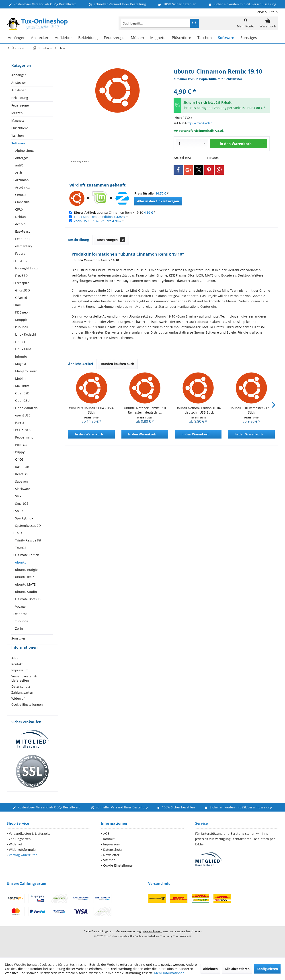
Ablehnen (210, 969)
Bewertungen (111, 240)
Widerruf (18, 706)
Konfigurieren (267, 969)
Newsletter (111, 863)
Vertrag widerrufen (23, 863)
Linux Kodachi (25, 334)
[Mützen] (137, 38)
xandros (21, 614)
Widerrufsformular (23, 858)
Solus (19, 511)
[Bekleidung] (88, 38)
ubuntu (20, 562)
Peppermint (24, 437)
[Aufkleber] (63, 38)
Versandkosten (152, 939)
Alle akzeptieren (237, 969)
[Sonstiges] (249, 38)
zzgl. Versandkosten (200, 123)
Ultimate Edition (27, 555)
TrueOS (20, 548)
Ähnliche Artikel (81, 364)
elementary (23, 246)
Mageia (20, 364)
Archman (22, 180)
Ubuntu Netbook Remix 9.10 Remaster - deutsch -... (145, 410)
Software (18, 143)
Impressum (20, 678)
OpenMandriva (26, 408)
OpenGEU (22, 401)
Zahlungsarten (22, 700)
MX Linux (22, 386)
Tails (18, 533)
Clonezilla (22, 202)
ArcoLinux (22, 187)
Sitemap (109, 868)
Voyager (21, 606)
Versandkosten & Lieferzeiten (24, 686)
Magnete (18, 120)
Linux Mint (23, 349)
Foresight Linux (26, 268)
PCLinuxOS (23, 430)
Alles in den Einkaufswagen (158, 201)
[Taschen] (205, 38)
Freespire (22, 283)
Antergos (21, 158)
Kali (17, 305)
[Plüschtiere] (181, 38)
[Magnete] (158, 38)
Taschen (18, 136)
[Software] (226, 38)
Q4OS (19, 459)
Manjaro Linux (25, 371)
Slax (18, 496)
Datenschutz (21, 694)
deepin (20, 224)
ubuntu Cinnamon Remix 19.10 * (115, 212)
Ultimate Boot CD (27, 599)
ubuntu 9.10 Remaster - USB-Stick (251, 410)
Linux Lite (22, 342)
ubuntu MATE (25, 584)
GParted (21, 298)
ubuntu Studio (26, 592)
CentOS (20, 195)
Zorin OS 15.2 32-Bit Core (93, 221)
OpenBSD (22, 393)
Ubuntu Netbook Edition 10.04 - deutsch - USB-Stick (198, 410)
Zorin (19, 628)
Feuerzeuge (20, 105)
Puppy (19, 452)
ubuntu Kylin (24, 577)
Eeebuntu (22, 239)
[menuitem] (265, 12)
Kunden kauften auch (118, 364)
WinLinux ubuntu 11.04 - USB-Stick (91, 410)
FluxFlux (21, 261)
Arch (18, 173)
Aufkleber (19, 90)
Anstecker (19, 83)
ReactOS (21, 474)
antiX (18, 165)
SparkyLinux (24, 518)
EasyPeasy (22, 231)
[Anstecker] (40, 38)
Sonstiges (18, 638)
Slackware (22, 489)
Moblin (20, 378)
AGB (14, 666)
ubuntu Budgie (26, 570)
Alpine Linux (24, 151)
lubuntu (21, 356)
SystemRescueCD (28, 526)
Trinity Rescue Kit (28, 540)
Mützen (17, 113)
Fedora (20, 253)
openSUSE (22, 415)
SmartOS (21, 503)
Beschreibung (79, 240)
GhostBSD (22, 290)
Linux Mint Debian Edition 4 (95, 217)
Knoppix (21, 320)
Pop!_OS (21, 445)
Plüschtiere (20, 128)
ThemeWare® (182, 944)
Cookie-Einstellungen (27, 712)
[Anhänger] (16, 38)
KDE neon (22, 312)
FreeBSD (21, 276)
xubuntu (21, 621)
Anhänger (19, 75)
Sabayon (21, 481)
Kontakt (17, 672)
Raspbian (22, 467)
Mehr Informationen (169, 973)
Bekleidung (20, 98)
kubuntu (21, 327)
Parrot (19, 423)
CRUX (19, 209)
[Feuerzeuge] (114, 38)
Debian (20, 217)
